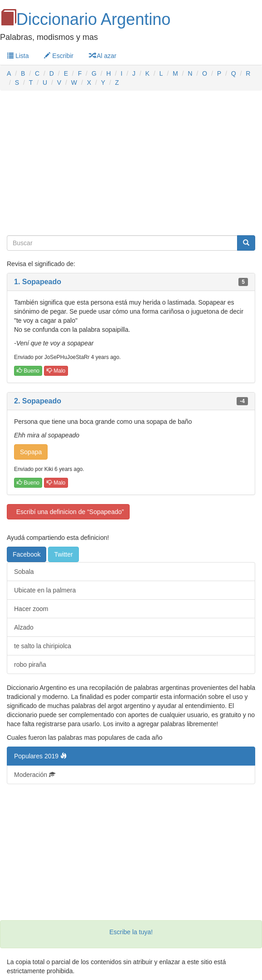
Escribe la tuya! (131, 932)
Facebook (27, 554)
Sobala (24, 572)
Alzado (24, 627)
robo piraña (30, 665)
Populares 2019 (40, 756)
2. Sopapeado (38, 401)
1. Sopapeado (38, 282)
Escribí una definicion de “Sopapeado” (68, 512)
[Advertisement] (131, 163)
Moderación (35, 775)
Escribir (59, 56)
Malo (56, 371)
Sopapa (31, 452)
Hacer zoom (31, 609)
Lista (18, 56)
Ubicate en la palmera (45, 590)
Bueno (28, 371)
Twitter (63, 554)
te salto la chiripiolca (43, 646)
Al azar (103, 56)
